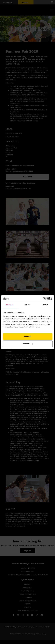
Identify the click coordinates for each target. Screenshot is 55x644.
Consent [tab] (10, 305)
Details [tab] (28, 305)
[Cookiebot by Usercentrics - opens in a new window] (43, 299)
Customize (28, 344)
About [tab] (45, 305)
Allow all (27, 336)
